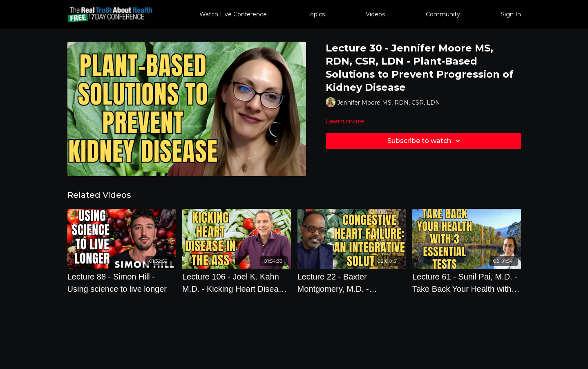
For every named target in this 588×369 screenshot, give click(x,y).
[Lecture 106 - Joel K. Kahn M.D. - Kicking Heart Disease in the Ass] (237, 283)
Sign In (511, 14)
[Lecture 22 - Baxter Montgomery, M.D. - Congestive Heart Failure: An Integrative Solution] (352, 283)
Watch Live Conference (233, 14)
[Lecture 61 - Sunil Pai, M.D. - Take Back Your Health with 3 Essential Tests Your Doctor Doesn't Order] (467, 283)
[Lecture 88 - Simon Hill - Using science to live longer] (122, 283)
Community (443, 14)
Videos (375, 14)
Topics (316, 14)
